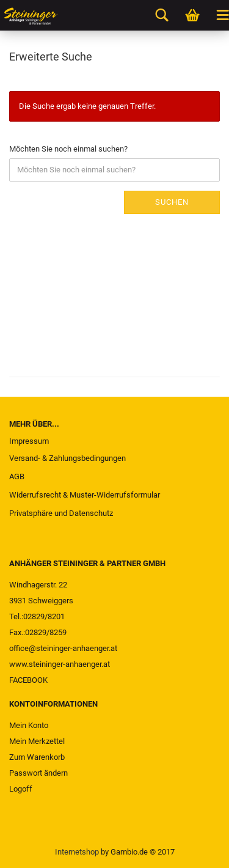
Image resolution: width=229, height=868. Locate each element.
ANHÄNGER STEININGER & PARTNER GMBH (87, 563)
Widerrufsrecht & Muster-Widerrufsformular (85, 495)
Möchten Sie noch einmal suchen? (68, 149)
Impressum (29, 441)
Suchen (172, 202)
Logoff (21, 789)
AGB (17, 476)
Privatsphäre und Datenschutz (61, 513)
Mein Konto (29, 725)
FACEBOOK (28, 680)
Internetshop (77, 852)
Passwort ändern (38, 773)
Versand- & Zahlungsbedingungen (67, 458)
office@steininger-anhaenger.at (63, 648)
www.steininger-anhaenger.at (60, 664)
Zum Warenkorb (37, 757)
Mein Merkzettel (37, 741)
